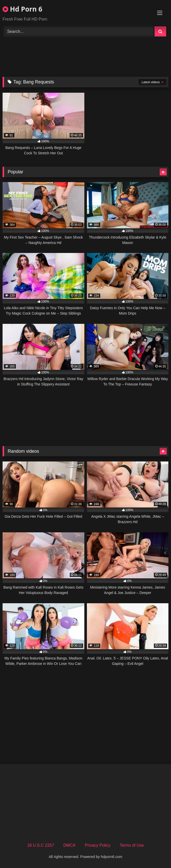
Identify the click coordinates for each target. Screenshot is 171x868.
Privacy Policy (98, 845)
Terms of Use (132, 845)
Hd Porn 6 (22, 9)
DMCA (69, 845)
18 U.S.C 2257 (41, 845)
